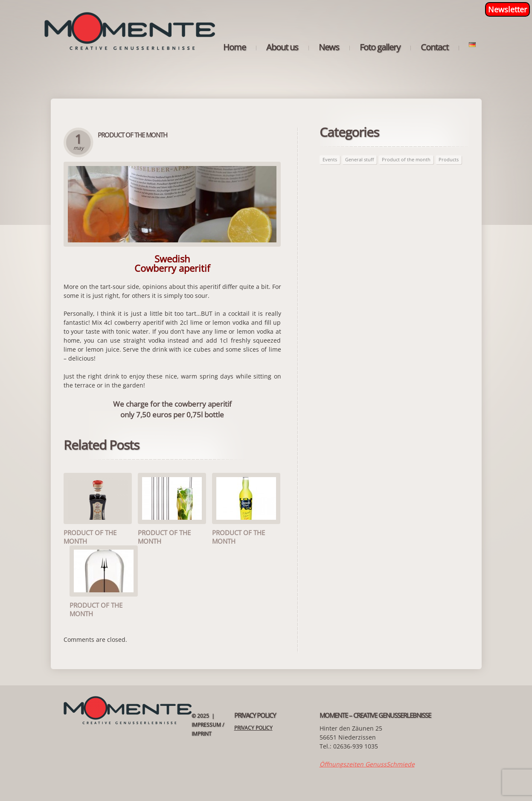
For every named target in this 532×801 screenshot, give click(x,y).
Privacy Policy (253, 728)
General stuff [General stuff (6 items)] (359, 159)
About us (282, 47)
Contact (435, 47)
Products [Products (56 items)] (449, 159)
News (329, 47)
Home (234, 47)
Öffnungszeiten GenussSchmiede (367, 764)
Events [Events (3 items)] (330, 159)
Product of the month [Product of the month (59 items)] (406, 159)
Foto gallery (380, 47)
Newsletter (507, 9)
